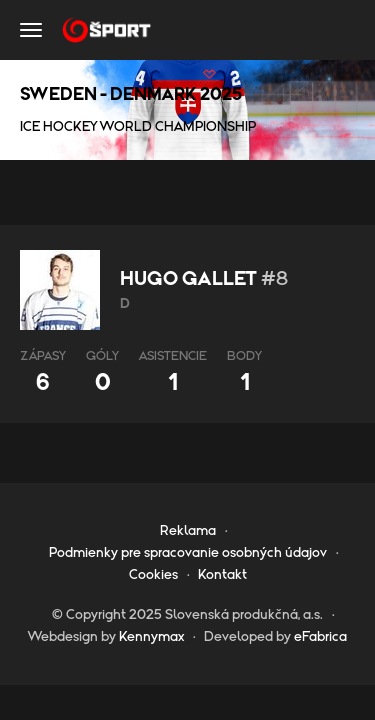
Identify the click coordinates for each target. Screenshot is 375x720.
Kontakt (222, 575)
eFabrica (320, 637)
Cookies (153, 575)
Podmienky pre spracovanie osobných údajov (188, 553)
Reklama (188, 531)
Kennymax (151, 637)
